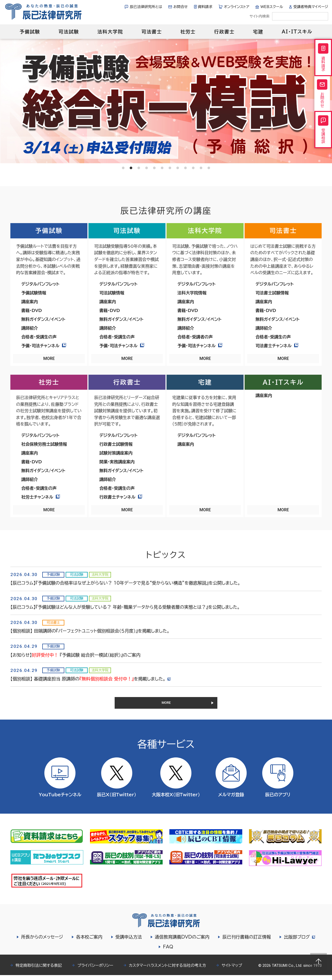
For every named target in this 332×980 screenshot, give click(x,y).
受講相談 (323, 141)
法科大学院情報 (192, 293)
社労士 (188, 32)
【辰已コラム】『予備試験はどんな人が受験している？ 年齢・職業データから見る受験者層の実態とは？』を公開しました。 (125, 607)
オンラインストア (237, 7)
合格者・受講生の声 (39, 337)
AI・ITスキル (297, 32)
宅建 (258, 32)
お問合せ (180, 7)
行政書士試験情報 (116, 444)
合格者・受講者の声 (195, 337)
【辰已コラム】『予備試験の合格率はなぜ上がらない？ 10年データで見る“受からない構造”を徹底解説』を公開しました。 (125, 583)
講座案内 (30, 302)
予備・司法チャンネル (44, 346)
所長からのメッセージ (41, 942)
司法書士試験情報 (272, 293)
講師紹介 (30, 328)
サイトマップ (232, 970)
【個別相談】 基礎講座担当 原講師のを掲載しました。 (91, 679)
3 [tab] (139, 168)
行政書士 (224, 32)
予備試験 (30, 32)
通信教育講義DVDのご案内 (181, 942)
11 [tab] (201, 168)
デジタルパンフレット (40, 284)
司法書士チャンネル (277, 346)
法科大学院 (110, 32)
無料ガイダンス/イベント (43, 319)
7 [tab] (170, 168)
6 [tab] (162, 168)
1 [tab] (123, 168)
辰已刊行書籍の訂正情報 (246, 942)
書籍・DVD (32, 310)
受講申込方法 (128, 942)
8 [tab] (178, 168)
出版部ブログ (299, 942)
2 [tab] (131, 168)
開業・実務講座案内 (117, 462)
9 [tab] (185, 168)
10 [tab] (193, 168)
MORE (49, 358)
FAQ (168, 952)
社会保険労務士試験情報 (44, 444)
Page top (319, 961)
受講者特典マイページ (311, 7)
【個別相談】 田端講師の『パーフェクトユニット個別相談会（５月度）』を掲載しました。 (90, 631)
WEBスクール (272, 7)
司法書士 (152, 32)
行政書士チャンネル (121, 497)
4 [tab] (147, 168)
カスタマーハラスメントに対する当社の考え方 (168, 970)
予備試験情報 (34, 293)
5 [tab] (154, 168)
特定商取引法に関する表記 (39, 970)
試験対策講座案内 (116, 453)
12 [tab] (209, 168)
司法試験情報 (112, 293)
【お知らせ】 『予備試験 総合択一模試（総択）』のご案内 (75, 655)
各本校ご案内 (88, 942)
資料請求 (205, 7)
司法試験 (69, 32)
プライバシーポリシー (95, 970)
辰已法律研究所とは (146, 7)
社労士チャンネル (41, 497)
